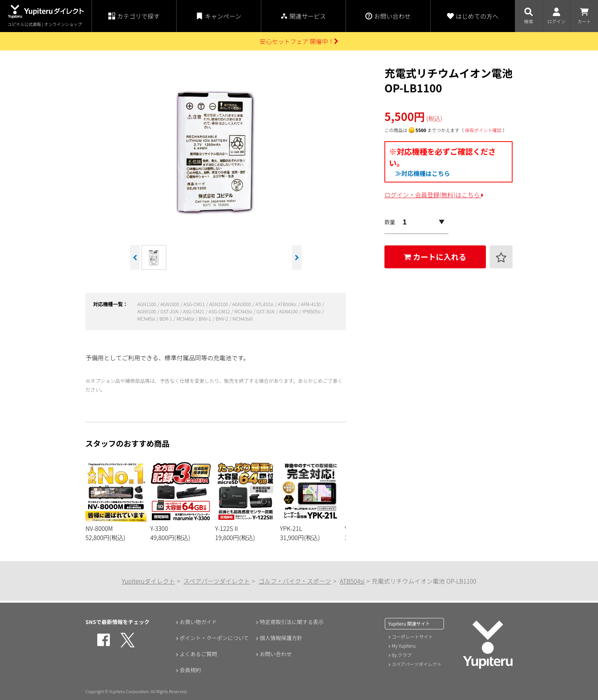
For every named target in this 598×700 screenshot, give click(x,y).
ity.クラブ (402, 655)
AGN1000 (170, 304)
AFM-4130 (311, 304)
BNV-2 (222, 319)
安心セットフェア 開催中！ (299, 41)
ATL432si (265, 304)
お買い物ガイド (198, 622)
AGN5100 (147, 311)
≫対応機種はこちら (423, 173)
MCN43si (244, 311)
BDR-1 (166, 319)
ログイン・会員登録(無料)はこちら (434, 195)
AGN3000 (242, 304)
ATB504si (288, 304)
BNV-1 (206, 319)
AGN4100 (289, 311)
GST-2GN (170, 311)
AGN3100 (219, 304)
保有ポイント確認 (483, 130)
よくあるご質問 (198, 654)
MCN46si (186, 319)
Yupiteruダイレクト (148, 581)
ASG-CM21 (194, 311)
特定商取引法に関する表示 (292, 622)
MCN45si (147, 319)
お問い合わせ (276, 654)
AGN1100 (147, 304)
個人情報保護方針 (281, 638)
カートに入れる (435, 257)
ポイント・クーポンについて (214, 638)
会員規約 (190, 670)
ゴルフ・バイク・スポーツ (295, 581)
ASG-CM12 (220, 311)
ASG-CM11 (195, 304)
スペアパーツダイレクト (217, 581)
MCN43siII (243, 319)
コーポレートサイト (412, 636)
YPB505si (312, 311)
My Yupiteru (404, 646)
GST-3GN (266, 311)
